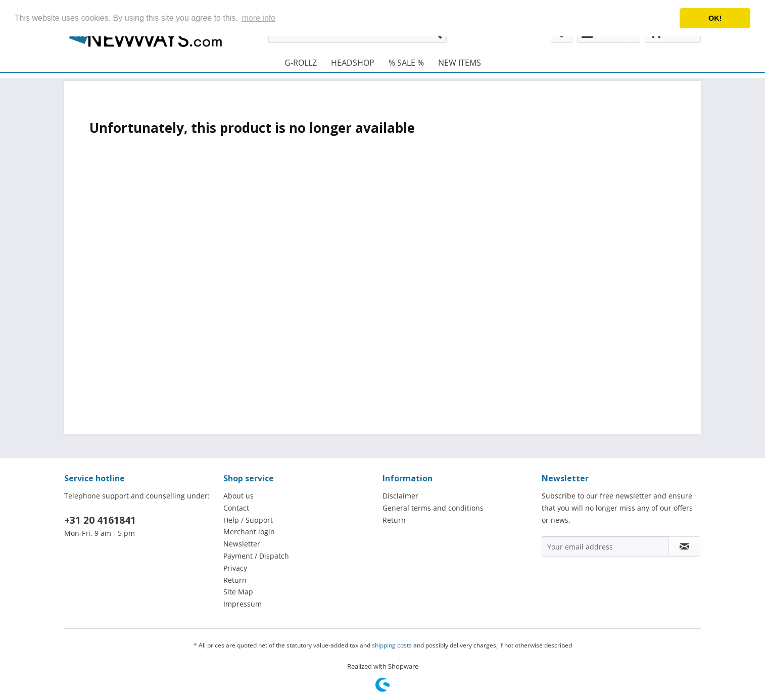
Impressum (243, 604)
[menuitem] (301, 63)
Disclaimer (400, 496)
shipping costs (392, 645)
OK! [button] (715, 18)
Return (235, 580)
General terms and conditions (433, 508)
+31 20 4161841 (100, 520)
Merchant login (249, 532)
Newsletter (242, 544)
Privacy (235, 568)
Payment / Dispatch (256, 556)
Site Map (238, 592)
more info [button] (258, 18)
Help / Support (248, 520)
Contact (236, 508)
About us (238, 496)
